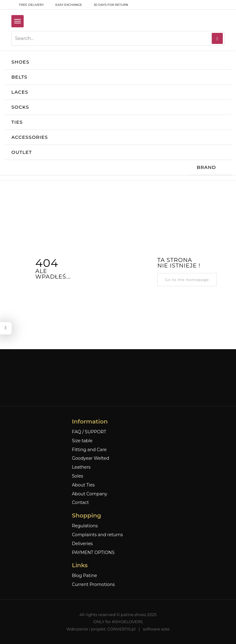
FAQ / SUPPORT (89, 432)
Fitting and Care (89, 450)
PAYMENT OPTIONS (93, 553)
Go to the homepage (187, 280)
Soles (77, 476)
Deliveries (82, 544)
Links (80, 565)
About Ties (83, 485)
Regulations (85, 526)
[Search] (217, 38)
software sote (156, 629)
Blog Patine (85, 576)
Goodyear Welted (90, 458)
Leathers (81, 467)
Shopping (87, 515)
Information (90, 422)
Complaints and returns (97, 535)
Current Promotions (93, 585)
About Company (90, 494)
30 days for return (107, 5)
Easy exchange (65, 5)
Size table (82, 441)
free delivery (27, 5)
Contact (80, 503)
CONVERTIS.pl (121, 629)
